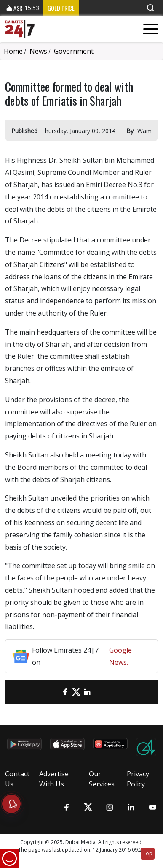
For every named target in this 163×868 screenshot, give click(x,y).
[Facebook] (65, 692)
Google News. (120, 656)
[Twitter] (76, 692)
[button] (150, 8)
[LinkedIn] (87, 692)
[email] (54, 692)
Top (148, 853)
